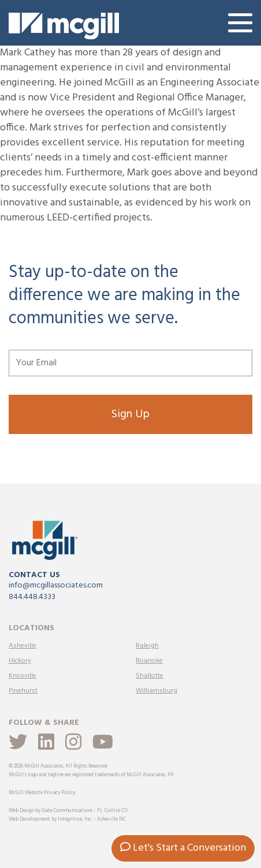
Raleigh (147, 646)
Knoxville (23, 676)
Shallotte (150, 676)
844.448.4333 (32, 597)
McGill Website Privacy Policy (42, 793)
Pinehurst (23, 691)
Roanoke (149, 661)
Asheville (23, 646)
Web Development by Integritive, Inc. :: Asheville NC (67, 820)
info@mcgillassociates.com (56, 585)
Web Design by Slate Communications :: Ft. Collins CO (68, 811)
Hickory (20, 661)
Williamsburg (156, 691)
